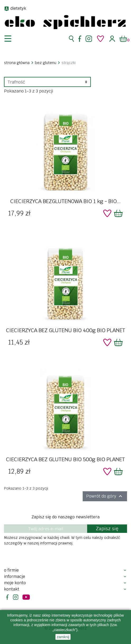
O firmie (11, 570)
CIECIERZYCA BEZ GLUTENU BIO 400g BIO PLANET (66, 330)
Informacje (15, 576)
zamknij (63, 637)
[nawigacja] (11, 39)
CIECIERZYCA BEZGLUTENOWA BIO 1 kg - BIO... (65, 201)
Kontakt (12, 589)
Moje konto (15, 583)
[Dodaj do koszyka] (118, 213)
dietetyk (18, 8)
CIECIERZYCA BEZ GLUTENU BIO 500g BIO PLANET (65, 459)
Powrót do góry (105, 496)
